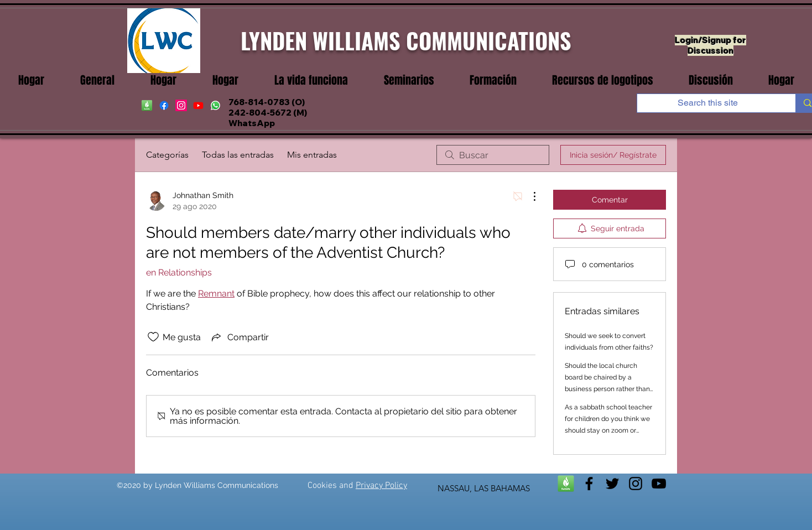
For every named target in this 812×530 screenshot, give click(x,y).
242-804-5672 (260, 113)
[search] (493, 155)
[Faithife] (147, 105)
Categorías (167, 155)
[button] (311, 80)
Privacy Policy (381, 486)
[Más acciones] (529, 196)
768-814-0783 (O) (267, 102)
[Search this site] (708, 103)
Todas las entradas (238, 155)
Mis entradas (312, 155)
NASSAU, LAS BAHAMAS (484, 488)
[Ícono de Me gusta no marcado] (153, 337)
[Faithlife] (566, 484)
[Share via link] (239, 337)
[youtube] (198, 105)
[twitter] (612, 484)
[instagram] (181, 105)
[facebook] (164, 105)
